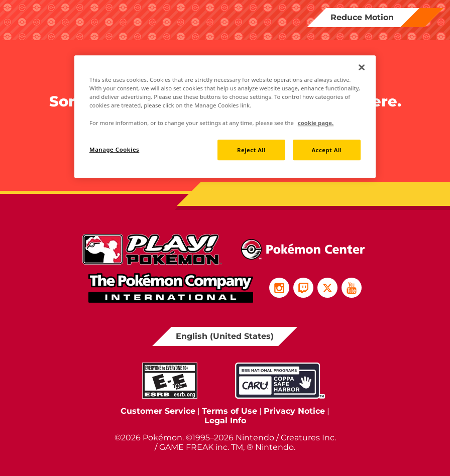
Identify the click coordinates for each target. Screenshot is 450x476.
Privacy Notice (294, 411)
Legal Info (225, 421)
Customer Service (158, 411)
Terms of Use (230, 411)
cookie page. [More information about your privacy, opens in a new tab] (316, 123)
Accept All (326, 150)
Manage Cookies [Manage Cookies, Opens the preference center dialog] (114, 149)
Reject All (251, 150)
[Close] (362, 67)
